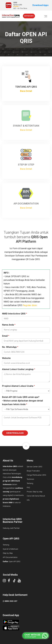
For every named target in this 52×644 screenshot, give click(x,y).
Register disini (30, 305)
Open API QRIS (12, 561)
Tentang (30, 483)
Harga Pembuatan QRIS (36, 475)
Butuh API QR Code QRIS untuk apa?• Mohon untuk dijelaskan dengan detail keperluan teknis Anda (22, 401)
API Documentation (10, 557)
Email (6, 336)
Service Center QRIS (34, 467)
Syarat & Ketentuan (10, 549)
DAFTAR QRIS (29, 16)
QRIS (15, 3)
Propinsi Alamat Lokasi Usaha (18, 386)
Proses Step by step (35, 492)
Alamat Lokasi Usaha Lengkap (19, 369)
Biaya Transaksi (33, 471)
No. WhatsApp (10, 347)
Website (6, 358)
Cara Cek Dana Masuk (36, 496)
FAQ (28, 487)
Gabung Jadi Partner (11, 528)
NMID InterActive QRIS (15, 314)
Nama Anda (9, 325)
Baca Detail (26, 91)
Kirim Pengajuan (15, 433)
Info (28, 500)
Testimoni (30, 479)
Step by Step (8, 553)
